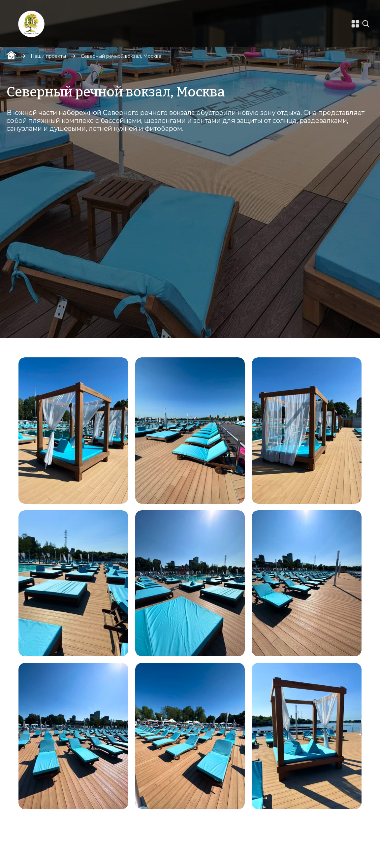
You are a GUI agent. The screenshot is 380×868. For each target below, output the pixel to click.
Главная (11, 55)
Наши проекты (48, 56)
